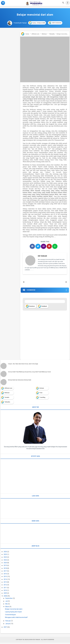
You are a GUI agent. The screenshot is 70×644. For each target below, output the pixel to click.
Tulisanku (7, 403)
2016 (5, 575)
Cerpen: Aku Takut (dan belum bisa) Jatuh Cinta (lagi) (23, 365)
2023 (5, 558)
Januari (8, 625)
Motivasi (7, 394)
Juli (6, 602)
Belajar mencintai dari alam (14, 610)
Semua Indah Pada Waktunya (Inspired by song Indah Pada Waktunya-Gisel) (29, 373)
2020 (5, 564)
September (9, 600)
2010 (5, 592)
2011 (5, 589)
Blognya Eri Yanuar (34, 641)
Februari (8, 622)
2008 (5, 597)
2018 (5, 569)
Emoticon (30, 307)
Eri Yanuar (43, 256)
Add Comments (55, 23)
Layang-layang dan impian (13, 613)
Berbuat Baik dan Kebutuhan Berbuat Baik (20, 381)
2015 (5, 578)
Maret (7, 608)
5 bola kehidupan (10, 616)
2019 (5, 567)
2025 (5, 556)
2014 (5, 581)
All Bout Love (8, 389)
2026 (5, 553)
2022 (5, 561)
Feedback (42, 307)
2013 (5, 583)
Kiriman (42, 389)
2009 (5, 594)
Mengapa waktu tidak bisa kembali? (16, 619)
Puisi (41, 394)
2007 (5, 628)
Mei (7, 605)
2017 (5, 572)
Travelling (42, 399)
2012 (5, 586)
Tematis (7, 399)
